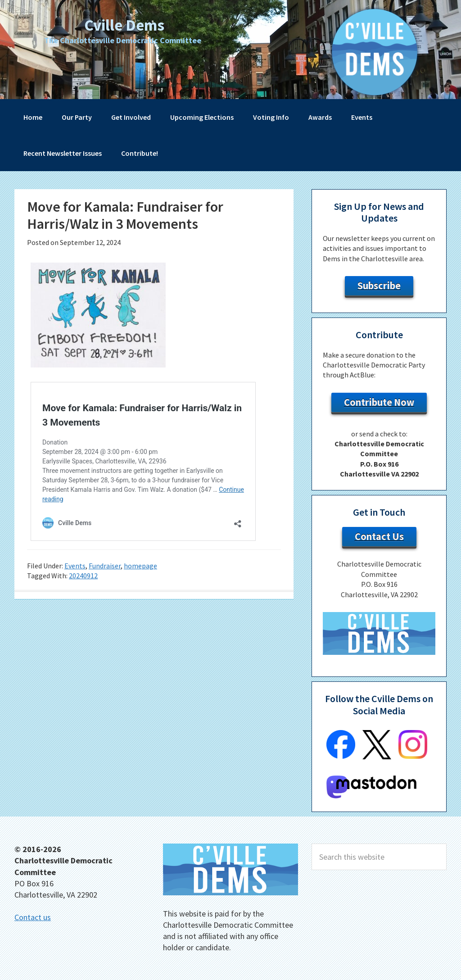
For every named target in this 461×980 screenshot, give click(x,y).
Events (75, 566)
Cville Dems (124, 24)
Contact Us (379, 536)
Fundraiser (105, 566)
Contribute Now (379, 402)
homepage (140, 566)
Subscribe (379, 286)
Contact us (33, 917)
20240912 (83, 576)
